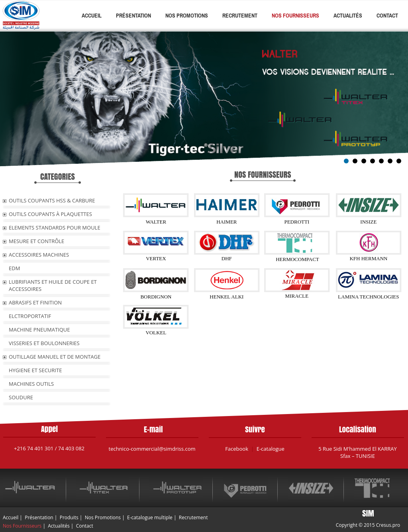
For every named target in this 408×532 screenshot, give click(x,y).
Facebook (237, 449)
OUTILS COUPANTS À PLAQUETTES (50, 214)
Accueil (92, 16)
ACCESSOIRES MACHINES (39, 255)
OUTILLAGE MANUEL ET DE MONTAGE (55, 357)
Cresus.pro (388, 525)
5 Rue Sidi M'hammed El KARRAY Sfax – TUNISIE (358, 452)
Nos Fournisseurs (295, 16)
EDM (14, 268)
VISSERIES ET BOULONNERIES (44, 343)
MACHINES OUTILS (31, 384)
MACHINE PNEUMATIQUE (39, 330)
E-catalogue (271, 449)
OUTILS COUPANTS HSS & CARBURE (52, 200)
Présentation (133, 16)
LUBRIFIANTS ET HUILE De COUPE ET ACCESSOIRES (53, 285)
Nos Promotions (187, 16)
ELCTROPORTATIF (30, 316)
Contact (387, 16)
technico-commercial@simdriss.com (152, 449)
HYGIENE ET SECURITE (35, 370)
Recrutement (240, 16)
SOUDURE (21, 397)
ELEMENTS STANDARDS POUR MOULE (55, 228)
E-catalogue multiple (150, 517)
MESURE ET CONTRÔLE (36, 241)
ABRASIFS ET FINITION (35, 302)
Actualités (348, 16)
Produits (69, 517)
